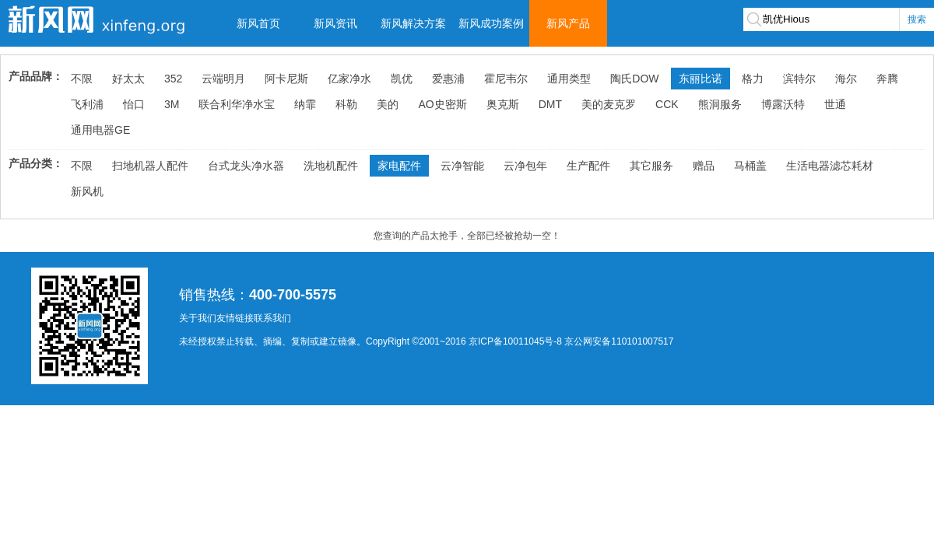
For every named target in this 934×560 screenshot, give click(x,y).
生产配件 (588, 166)
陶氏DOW (634, 79)
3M (172, 104)
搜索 (917, 19)
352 (173, 79)
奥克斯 (503, 104)
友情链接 (235, 318)
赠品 (704, 166)
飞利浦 (87, 104)
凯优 (402, 79)
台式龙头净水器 (246, 166)
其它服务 (651, 166)
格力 (753, 79)
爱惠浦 (448, 79)
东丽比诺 (700, 79)
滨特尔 (799, 79)
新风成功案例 (491, 23)
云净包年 (525, 166)
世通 (835, 104)
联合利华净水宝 (237, 104)
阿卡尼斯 (286, 79)
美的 (388, 104)
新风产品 (568, 23)
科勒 (346, 104)
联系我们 (272, 318)
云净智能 (462, 166)
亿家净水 (349, 79)
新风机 (87, 191)
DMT (550, 104)
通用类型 (569, 79)
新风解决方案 (413, 23)
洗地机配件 (331, 166)
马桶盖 (750, 166)
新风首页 (258, 23)
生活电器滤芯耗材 (830, 166)
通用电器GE (100, 130)
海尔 (846, 79)
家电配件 (399, 166)
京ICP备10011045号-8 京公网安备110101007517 (571, 341)
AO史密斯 (442, 104)
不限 (82, 79)
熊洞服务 (720, 104)
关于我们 (198, 318)
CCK (667, 104)
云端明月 (223, 79)
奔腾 (887, 79)
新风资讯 (335, 23)
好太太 (128, 79)
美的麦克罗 (609, 104)
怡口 (134, 104)
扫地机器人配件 (150, 166)
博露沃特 (783, 104)
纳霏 (305, 104)
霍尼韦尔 (506, 79)
